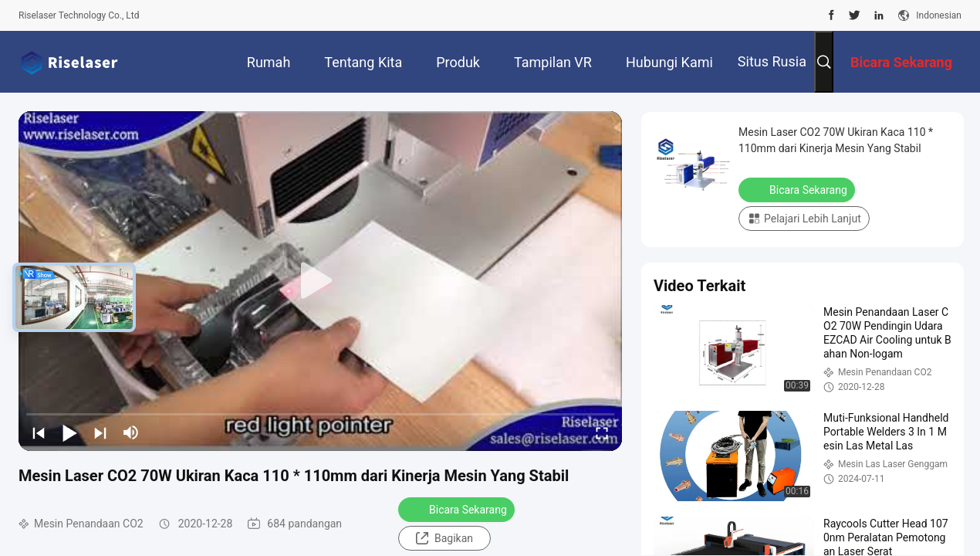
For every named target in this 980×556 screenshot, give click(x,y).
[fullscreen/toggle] (602, 432)
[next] (100, 432)
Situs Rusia (772, 61)
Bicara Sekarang (458, 509)
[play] (320, 281)
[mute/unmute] (131, 432)
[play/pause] (69, 432)
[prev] (39, 432)
